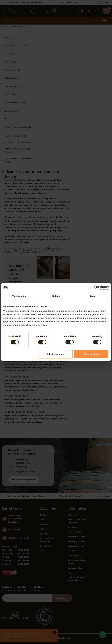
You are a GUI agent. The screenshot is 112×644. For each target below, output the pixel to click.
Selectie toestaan (55, 354)
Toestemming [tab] (20, 296)
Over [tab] (93, 296)
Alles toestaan (91, 354)
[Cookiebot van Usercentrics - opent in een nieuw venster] (96, 288)
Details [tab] (56, 296)
